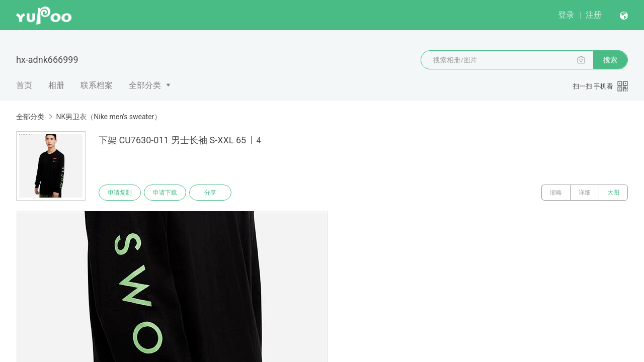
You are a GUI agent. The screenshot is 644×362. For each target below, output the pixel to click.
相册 (56, 85)
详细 (585, 193)
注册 (594, 15)
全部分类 (145, 85)
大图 (613, 193)
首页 (24, 85)
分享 (210, 193)
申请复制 (120, 193)
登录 (566, 15)
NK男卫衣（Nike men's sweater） (108, 117)
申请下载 (165, 193)
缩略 (556, 193)
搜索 (610, 60)
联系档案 (97, 85)
